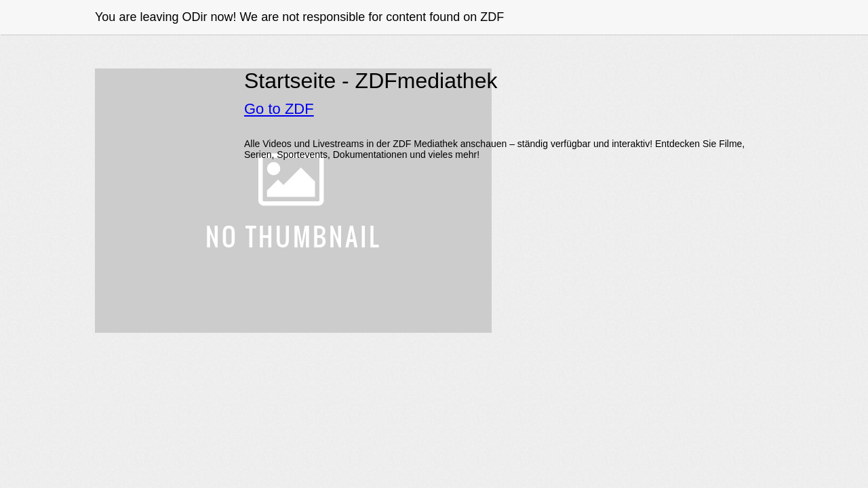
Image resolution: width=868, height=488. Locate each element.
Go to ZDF (279, 109)
